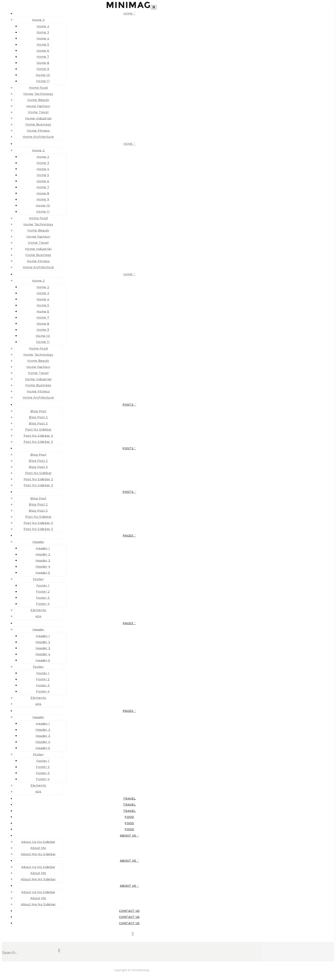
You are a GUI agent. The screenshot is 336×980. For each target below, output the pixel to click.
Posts (128, 405)
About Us (129, 835)
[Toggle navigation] (154, 7)
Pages (128, 535)
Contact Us (129, 911)
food (129, 817)
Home (129, 13)
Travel (129, 798)
